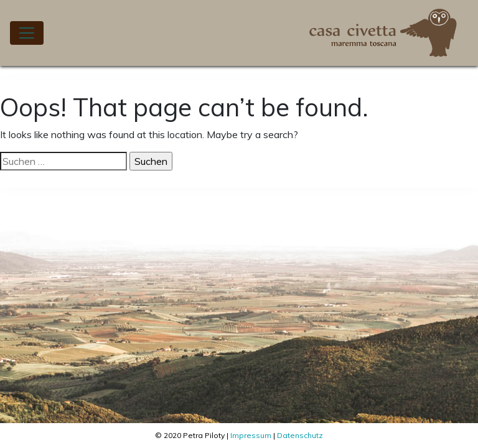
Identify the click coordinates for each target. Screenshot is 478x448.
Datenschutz (300, 435)
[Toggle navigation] (27, 33)
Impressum (251, 435)
